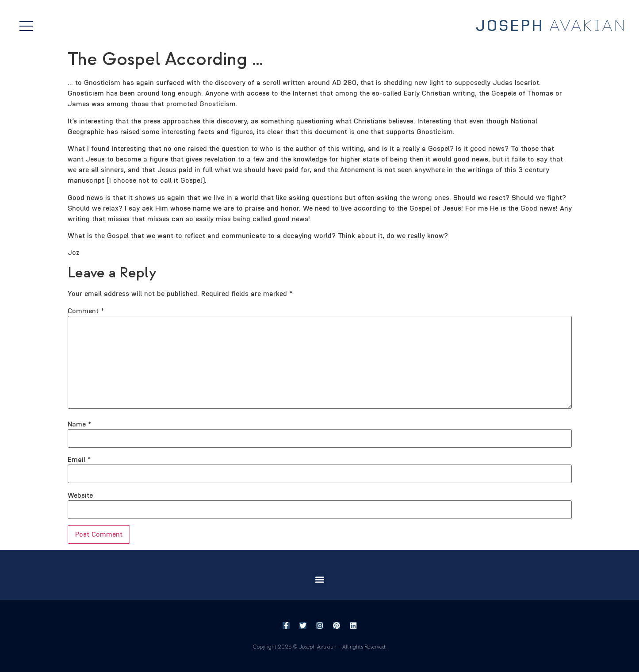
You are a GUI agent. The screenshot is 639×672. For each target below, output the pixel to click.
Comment (86, 311)
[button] (319, 579)
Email (79, 460)
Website (80, 495)
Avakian (551, 26)
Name (79, 424)
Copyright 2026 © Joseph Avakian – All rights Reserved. (319, 647)
